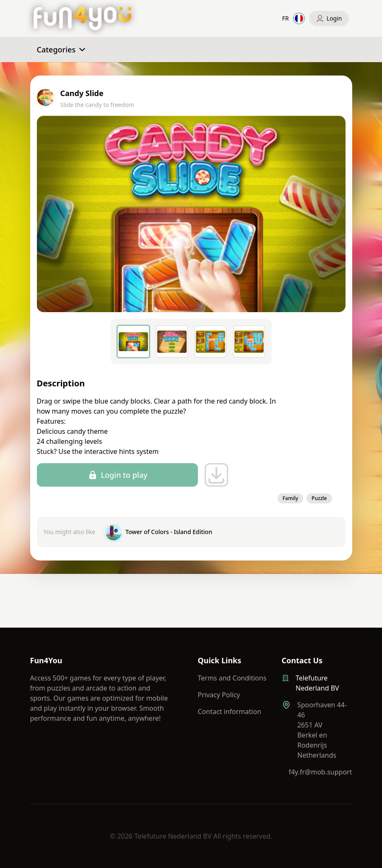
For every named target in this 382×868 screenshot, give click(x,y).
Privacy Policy (219, 695)
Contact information (230, 712)
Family (290, 498)
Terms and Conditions (232, 678)
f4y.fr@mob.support (320, 772)
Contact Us (302, 660)
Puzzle (319, 498)
